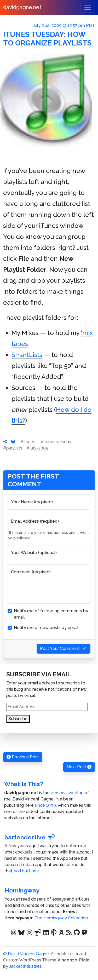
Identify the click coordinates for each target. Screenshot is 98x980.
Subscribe (18, 719)
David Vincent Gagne (28, 954)
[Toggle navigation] (88, 7)
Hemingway (22, 890)
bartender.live (30, 837)
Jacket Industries (25, 966)
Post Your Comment (64, 648)
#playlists (13, 448)
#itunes (28, 442)
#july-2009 (37, 448)
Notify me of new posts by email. (47, 628)
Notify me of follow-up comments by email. (51, 614)
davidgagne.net (22, 7)
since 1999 (45, 805)
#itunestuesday (56, 442)
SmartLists (27, 355)
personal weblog (67, 793)
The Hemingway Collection (61, 918)
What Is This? (24, 784)
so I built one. (27, 871)
